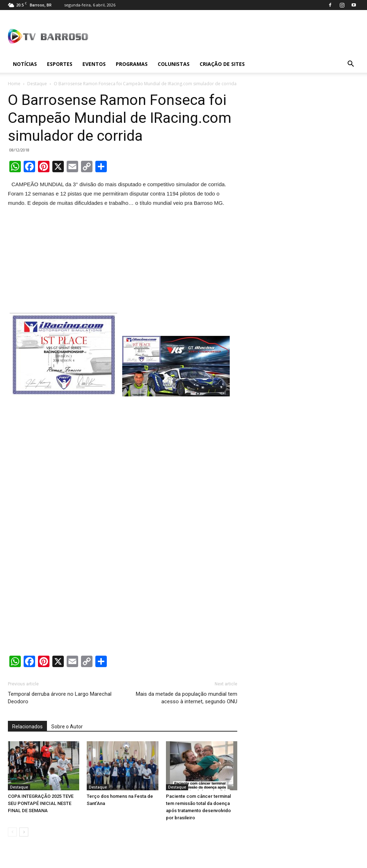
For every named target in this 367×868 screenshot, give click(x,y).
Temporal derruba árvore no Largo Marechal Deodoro (60, 698)
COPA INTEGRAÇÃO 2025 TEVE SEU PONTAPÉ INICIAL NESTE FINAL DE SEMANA (41, 803)
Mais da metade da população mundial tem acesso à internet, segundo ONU (187, 698)
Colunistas (174, 64)
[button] (351, 64)
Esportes (60, 64)
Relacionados (27, 727)
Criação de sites (222, 64)
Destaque (37, 84)
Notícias (25, 64)
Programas (132, 64)
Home (14, 84)
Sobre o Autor (67, 727)
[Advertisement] (123, 262)
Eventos (94, 64)
